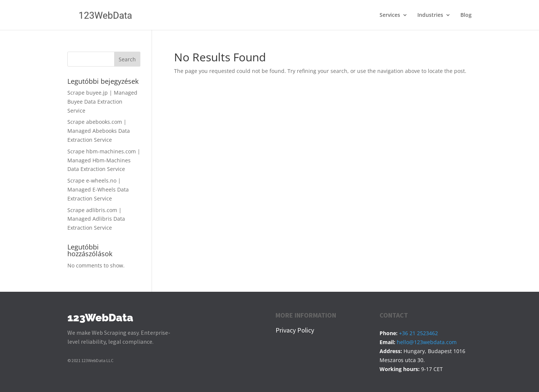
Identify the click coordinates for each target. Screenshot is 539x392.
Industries (430, 15)
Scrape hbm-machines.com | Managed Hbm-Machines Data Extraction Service (104, 160)
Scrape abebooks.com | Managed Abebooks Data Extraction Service (99, 131)
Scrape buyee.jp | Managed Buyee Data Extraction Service (102, 102)
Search (127, 59)
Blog (466, 15)
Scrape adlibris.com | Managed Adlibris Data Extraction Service (96, 219)
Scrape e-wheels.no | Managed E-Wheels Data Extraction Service (98, 189)
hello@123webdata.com (427, 342)
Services (390, 15)
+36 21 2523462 (418, 333)
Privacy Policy (295, 330)
